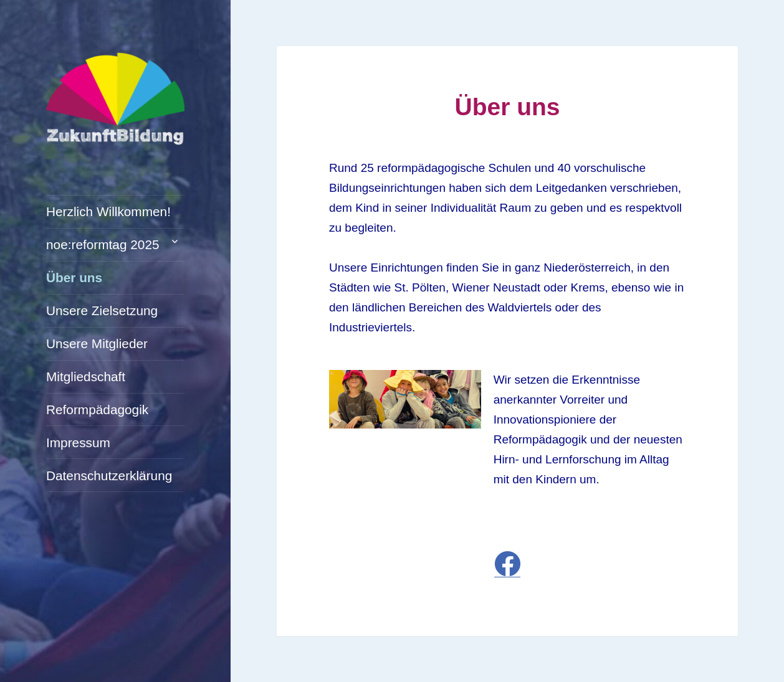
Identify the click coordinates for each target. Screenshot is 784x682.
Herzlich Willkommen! (108, 211)
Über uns (74, 277)
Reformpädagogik (97, 410)
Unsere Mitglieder (97, 343)
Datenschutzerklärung (109, 476)
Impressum (78, 443)
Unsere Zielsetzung (102, 310)
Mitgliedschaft (86, 377)
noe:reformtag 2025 (103, 244)
